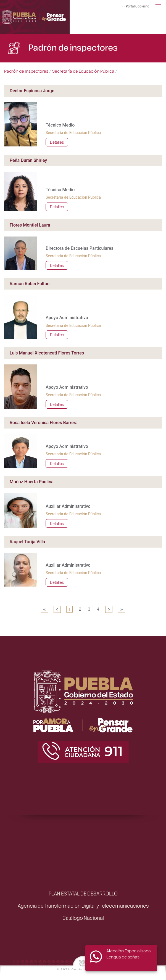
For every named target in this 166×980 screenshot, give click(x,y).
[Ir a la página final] (122, 609)
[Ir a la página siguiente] (109, 609)
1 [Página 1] (69, 609)
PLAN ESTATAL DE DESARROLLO (83, 893)
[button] (158, 6)
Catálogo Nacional (83, 918)
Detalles (57, 142)
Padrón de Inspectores (26, 71)
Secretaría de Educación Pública (83, 71)
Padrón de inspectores (73, 47)
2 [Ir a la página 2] (80, 609)
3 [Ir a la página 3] (89, 609)
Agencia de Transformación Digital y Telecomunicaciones (83, 905)
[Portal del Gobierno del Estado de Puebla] (135, 6)
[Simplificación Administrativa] (44, 17)
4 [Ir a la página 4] (98, 609)
